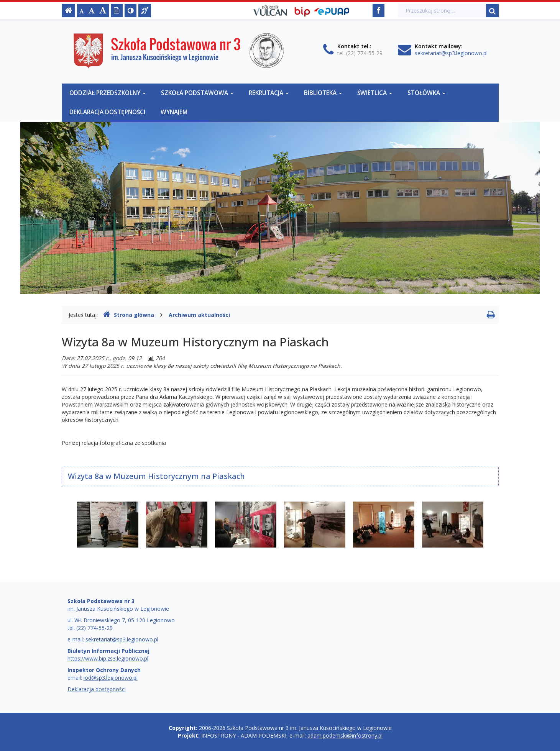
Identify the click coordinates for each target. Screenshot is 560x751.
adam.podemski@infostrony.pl (345, 735)
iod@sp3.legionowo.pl (111, 678)
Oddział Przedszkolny (108, 93)
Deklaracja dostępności (107, 112)
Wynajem (174, 112)
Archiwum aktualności (199, 315)
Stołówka (426, 93)
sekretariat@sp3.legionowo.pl (451, 53)
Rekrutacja (269, 93)
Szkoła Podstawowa (197, 93)
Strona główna (129, 315)
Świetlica (375, 93)
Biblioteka (323, 93)
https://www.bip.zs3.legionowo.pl (108, 658)
